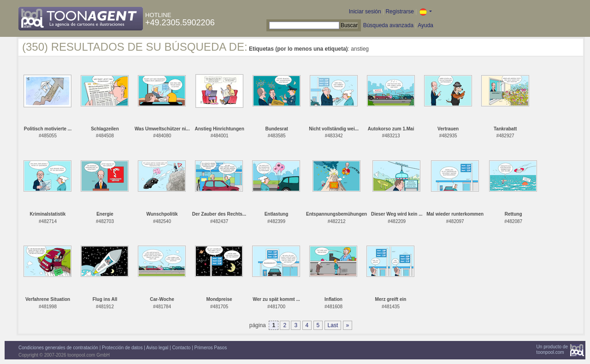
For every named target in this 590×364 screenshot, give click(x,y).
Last (333, 325)
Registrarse (399, 12)
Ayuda (425, 25)
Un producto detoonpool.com (552, 349)
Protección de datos (122, 348)
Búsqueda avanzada (388, 25)
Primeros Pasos (211, 348)
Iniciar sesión (365, 12)
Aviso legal (157, 348)
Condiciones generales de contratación (58, 348)
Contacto (181, 348)
